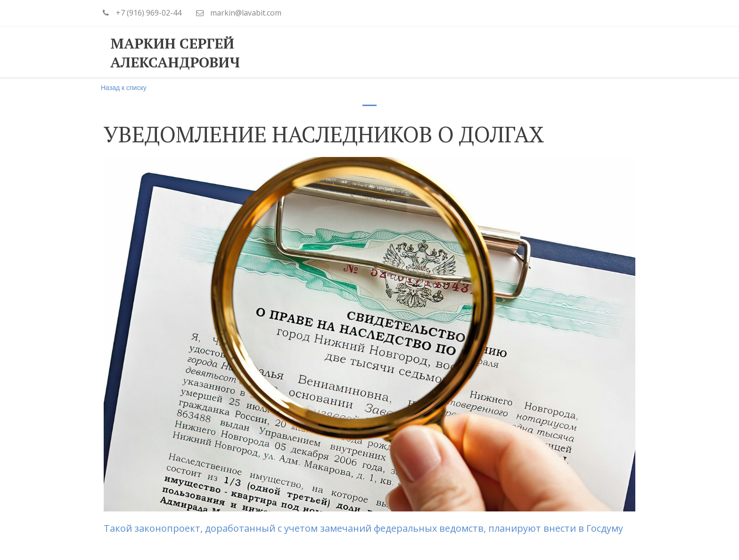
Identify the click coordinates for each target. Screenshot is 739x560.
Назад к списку (124, 88)
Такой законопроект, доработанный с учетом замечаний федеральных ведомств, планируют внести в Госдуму (363, 528)
